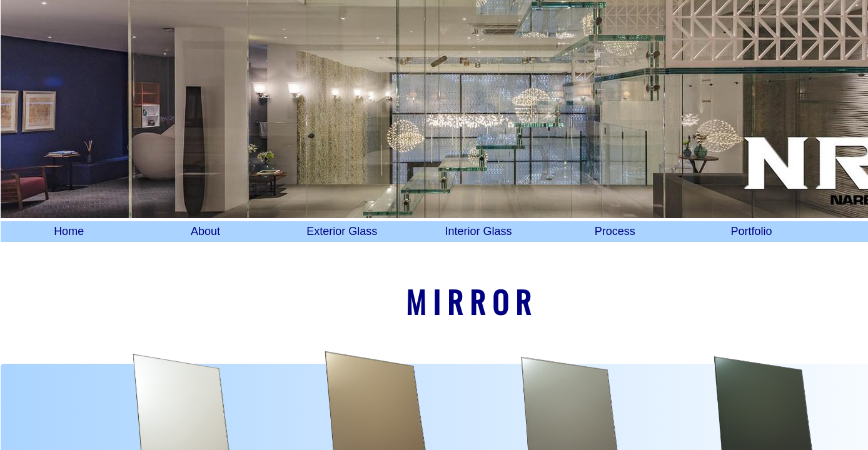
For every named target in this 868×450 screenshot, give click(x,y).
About (205, 231)
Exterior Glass (342, 231)
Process (615, 231)
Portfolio (752, 231)
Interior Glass (478, 231)
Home (69, 231)
